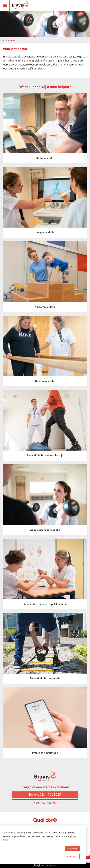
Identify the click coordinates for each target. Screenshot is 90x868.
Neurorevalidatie (45, 381)
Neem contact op (45, 803)
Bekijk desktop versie (45, 865)
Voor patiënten (12, 40)
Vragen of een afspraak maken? (45, 787)
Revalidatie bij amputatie (45, 679)
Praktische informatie (45, 753)
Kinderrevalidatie (45, 307)
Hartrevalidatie (45, 158)
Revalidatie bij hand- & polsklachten (45, 604)
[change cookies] (72, 856)
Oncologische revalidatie (45, 530)
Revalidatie (4, 40)
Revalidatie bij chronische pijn (45, 456)
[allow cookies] (72, 849)
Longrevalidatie (45, 233)
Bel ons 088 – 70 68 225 (45, 795)
